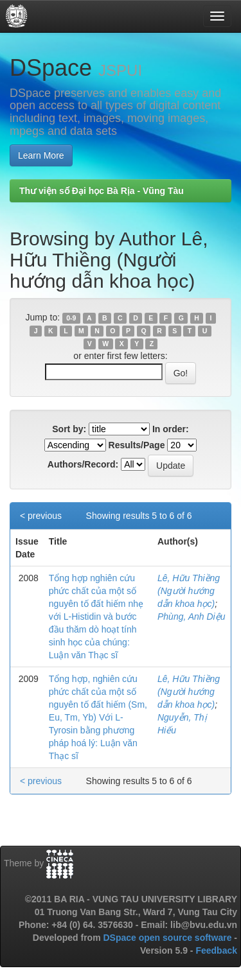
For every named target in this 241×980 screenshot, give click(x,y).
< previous (41, 516)
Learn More (41, 155)
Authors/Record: (83, 464)
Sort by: (69, 429)
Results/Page (137, 445)
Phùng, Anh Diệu (192, 617)
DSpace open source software (168, 938)
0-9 (71, 318)
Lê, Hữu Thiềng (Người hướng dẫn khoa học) (189, 591)
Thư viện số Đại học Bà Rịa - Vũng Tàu (102, 191)
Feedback (216, 950)
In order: (171, 429)
